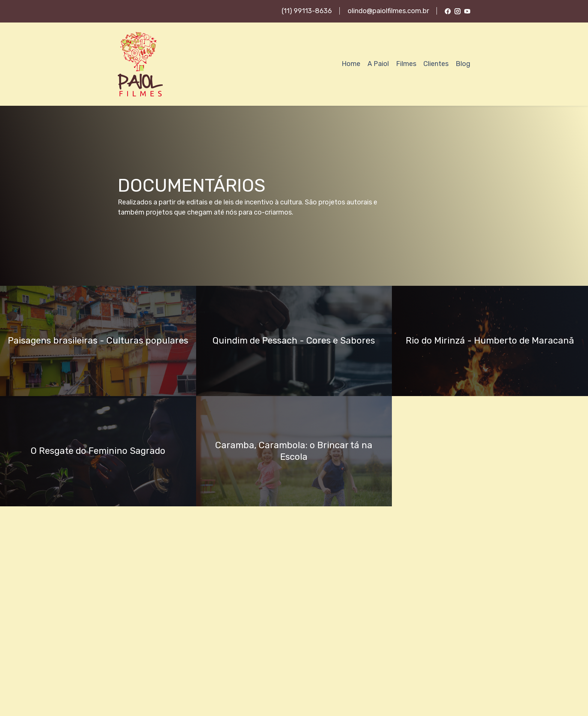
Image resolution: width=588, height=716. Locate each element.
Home (351, 64)
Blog (463, 64)
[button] (98, 341)
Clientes (436, 64)
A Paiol (378, 64)
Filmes (406, 64)
